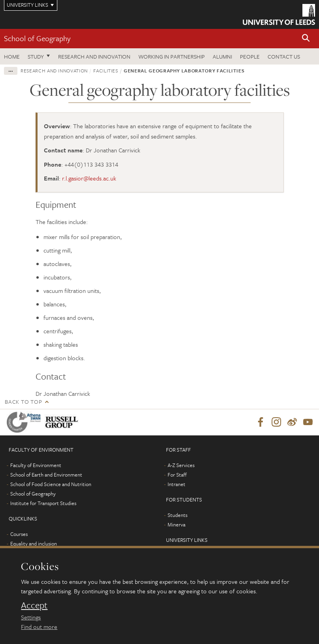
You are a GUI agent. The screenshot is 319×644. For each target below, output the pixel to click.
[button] (306, 39)
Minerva (176, 524)
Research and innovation (94, 56)
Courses (19, 534)
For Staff (177, 475)
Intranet (176, 484)
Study (36, 56)
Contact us (284, 56)
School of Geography (37, 38)
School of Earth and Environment (46, 475)
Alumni (222, 56)
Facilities (106, 70)
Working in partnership (172, 56)
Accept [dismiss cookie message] (34, 605)
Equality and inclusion (34, 543)
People (250, 56)
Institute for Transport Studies (43, 503)
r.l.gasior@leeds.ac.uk (89, 178)
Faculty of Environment (36, 465)
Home (12, 56)
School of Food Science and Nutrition (51, 484)
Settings (31, 617)
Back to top (23, 402)
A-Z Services (181, 465)
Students (177, 515)
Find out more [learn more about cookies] (39, 627)
